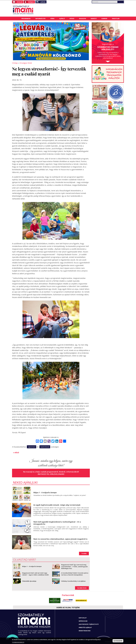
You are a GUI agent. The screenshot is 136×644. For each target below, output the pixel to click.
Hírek (52, 18)
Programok (26, 18)
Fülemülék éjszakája (29, 581)
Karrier (104, 18)
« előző (16, 452)
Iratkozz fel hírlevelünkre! (51, 474)
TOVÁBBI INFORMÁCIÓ (18, 642)
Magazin (83, 18)
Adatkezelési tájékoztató (89, 624)
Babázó (94, 18)
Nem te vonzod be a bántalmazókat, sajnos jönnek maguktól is (60, 539)
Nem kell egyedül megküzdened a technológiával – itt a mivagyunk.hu (57, 523)
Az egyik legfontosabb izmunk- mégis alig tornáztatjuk (57, 505)
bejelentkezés (45, 447)
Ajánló (62, 18)
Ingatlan (116, 18)
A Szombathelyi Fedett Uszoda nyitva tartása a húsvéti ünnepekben (75, 574)
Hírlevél (19, 2)
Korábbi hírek (82, 588)
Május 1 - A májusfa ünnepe (45, 493)
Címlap (17, 18)
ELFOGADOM (118, 641)
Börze (72, 18)
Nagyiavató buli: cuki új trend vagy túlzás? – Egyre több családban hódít (35, 574)
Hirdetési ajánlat (85, 627)
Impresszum (83, 621)
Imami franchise (85, 631)
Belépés (31, 2)
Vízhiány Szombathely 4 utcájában (73, 581)
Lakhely (43, 2)
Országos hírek (26, 63)
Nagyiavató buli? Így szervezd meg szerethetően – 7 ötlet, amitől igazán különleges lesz (74, 566)
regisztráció (32, 447)
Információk (40, 18)
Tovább (84, 554)
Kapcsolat (83, 618)
